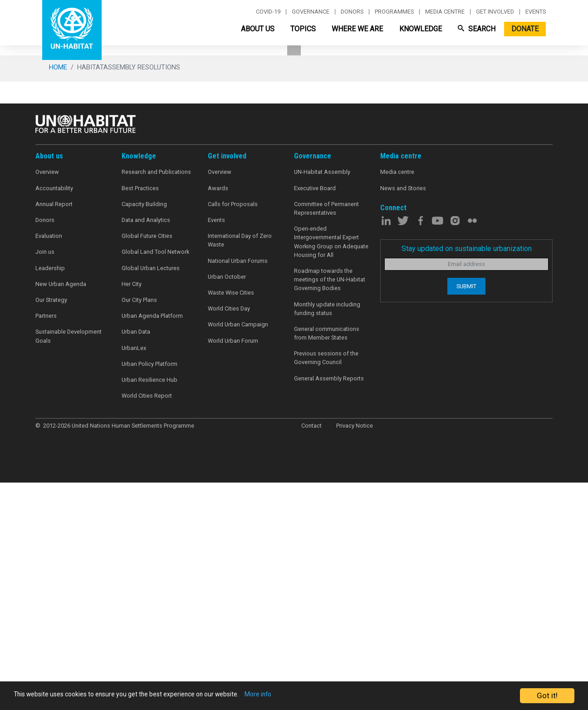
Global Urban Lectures (151, 498)
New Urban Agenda (61, 514)
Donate (525, 29)
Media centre (445, 12)
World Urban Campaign (238, 555)
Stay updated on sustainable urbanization (467, 478)
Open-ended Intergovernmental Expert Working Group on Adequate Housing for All (331, 472)
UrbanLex (134, 578)
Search (477, 29)
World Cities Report (147, 625)
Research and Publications (156, 402)
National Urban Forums (238, 491)
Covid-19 (268, 12)
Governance (311, 12)
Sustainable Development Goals (69, 566)
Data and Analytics (146, 450)
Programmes (394, 12)
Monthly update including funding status (327, 538)
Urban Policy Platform (149, 594)
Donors (352, 12)
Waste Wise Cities (231, 522)
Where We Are (357, 29)
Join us (45, 482)
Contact (311, 655)
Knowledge (421, 29)
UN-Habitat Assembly (322, 402)
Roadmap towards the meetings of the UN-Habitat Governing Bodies (330, 509)
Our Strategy (51, 530)
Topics (303, 29)
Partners (46, 546)
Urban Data (136, 562)
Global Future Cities (147, 466)
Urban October (227, 506)
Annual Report (54, 434)
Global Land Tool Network (155, 482)
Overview (47, 402)
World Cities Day (229, 539)
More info (310, 696)
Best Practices (140, 418)
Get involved (495, 12)
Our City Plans (139, 530)
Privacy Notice (355, 655)
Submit (466, 516)
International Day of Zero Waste (240, 470)
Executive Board (315, 418)
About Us (258, 29)
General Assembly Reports (329, 608)
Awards (218, 418)
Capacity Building (144, 434)
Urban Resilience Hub (149, 609)
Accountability (54, 418)
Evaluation (49, 466)
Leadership (50, 498)
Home (58, 297)
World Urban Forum (233, 570)
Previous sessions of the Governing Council (326, 588)
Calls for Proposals (233, 434)
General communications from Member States (327, 563)
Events (536, 12)
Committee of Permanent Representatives (326, 438)
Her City (132, 514)
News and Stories (403, 418)
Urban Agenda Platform (152, 546)
